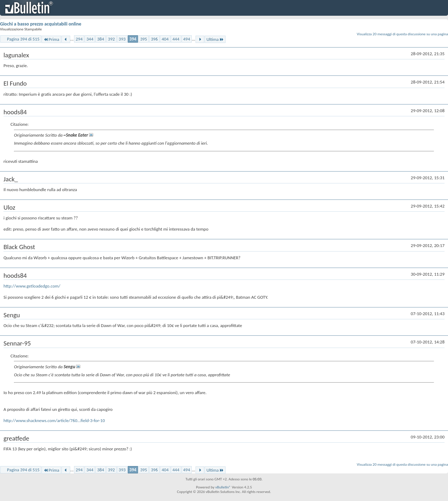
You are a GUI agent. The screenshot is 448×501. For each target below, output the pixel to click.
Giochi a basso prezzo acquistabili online (41, 24)
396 (154, 39)
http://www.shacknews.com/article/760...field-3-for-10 (54, 420)
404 (165, 39)
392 (111, 39)
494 (187, 39)
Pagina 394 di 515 (23, 39)
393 (122, 39)
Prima (51, 39)
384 (101, 39)
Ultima (215, 39)
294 (79, 39)
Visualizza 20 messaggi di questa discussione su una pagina (402, 34)
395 (144, 39)
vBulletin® (223, 487)
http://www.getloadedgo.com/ (32, 286)
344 (90, 39)
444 (176, 39)
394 (133, 39)
